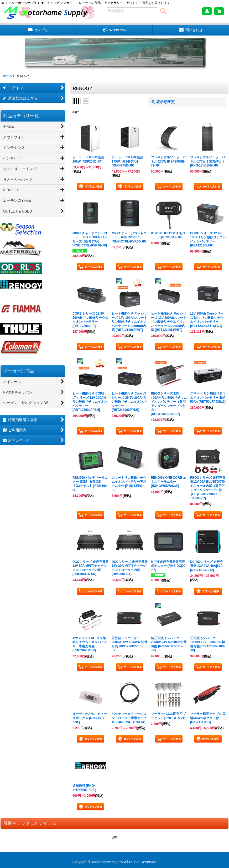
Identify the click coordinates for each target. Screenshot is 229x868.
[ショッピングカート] (219, 11)
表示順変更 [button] (163, 102)
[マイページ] (207, 11)
